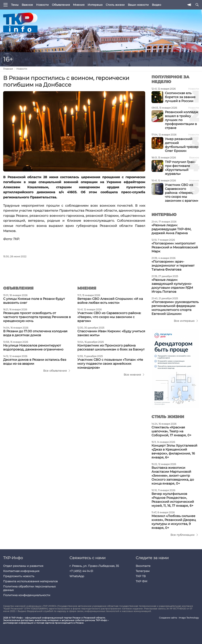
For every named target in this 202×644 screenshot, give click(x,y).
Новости (42, 5)
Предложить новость (19, 576)
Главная (8, 69)
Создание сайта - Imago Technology (179, 618)
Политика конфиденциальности (27, 595)
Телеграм (143, 571)
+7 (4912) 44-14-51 (81, 571)
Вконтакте (143, 566)
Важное (27, 5)
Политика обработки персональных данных (29, 588)
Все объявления (55, 371)
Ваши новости (138, 5)
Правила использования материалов (30, 581)
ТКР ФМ (141, 581)
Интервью (95, 5)
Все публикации (182, 535)
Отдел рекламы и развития (23, 566)
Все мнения (132, 375)
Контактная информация (21, 571)
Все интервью (184, 321)
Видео (157, 5)
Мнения (79, 5)
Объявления (61, 5)
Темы (15, 5)
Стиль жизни (115, 5)
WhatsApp (77, 576)
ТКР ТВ (141, 576)
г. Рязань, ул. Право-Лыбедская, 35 (94, 566)
